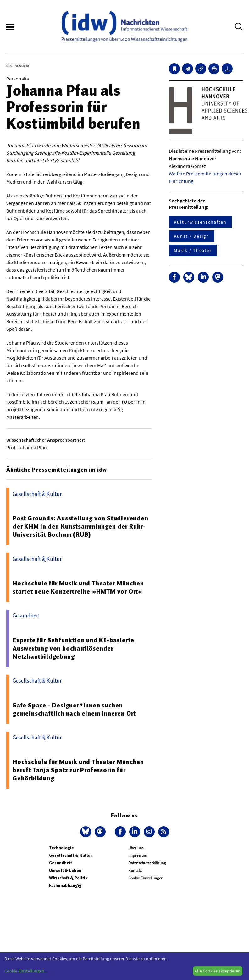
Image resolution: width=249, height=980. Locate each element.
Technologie (61, 848)
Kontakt (135, 870)
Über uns (136, 848)
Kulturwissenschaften (200, 222)
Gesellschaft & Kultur (71, 855)
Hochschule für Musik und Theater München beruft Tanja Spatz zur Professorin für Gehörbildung (78, 770)
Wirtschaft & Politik (68, 878)
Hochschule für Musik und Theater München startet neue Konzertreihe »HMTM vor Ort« (78, 587)
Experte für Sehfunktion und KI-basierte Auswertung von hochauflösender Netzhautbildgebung (73, 648)
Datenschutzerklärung (147, 863)
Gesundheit (61, 863)
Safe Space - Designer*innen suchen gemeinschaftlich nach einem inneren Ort (74, 709)
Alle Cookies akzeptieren (218, 971)
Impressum (138, 855)
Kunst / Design (192, 236)
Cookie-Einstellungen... (26, 971)
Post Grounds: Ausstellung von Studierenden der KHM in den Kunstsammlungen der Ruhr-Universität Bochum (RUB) (80, 526)
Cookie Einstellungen (146, 878)
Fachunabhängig (65, 886)
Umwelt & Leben (65, 870)
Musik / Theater (193, 250)
